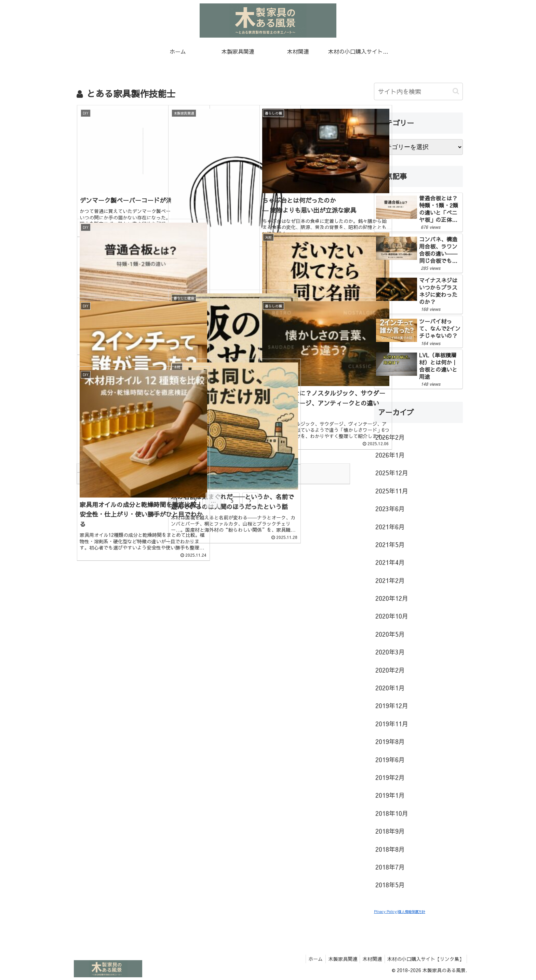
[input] (418, 91)
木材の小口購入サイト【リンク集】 (425, 959)
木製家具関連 (339, 959)
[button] (456, 91)
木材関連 (370, 959)
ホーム (310, 959)
